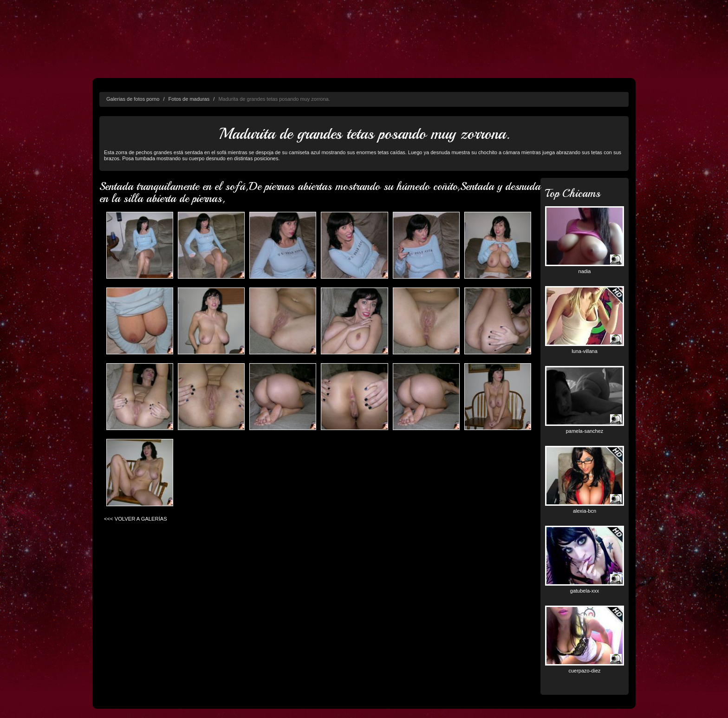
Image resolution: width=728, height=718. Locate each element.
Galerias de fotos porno (133, 99)
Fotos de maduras (189, 99)
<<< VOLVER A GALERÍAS (136, 519)
